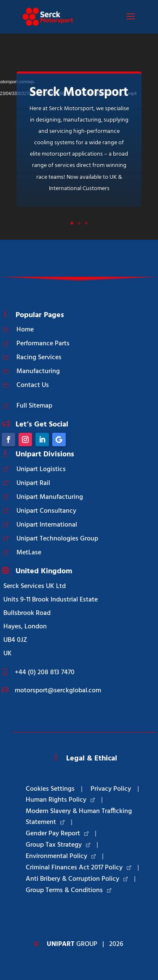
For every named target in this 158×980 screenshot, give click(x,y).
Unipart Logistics (41, 469)
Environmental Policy (61, 856)
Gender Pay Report (57, 834)
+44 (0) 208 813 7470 (45, 673)
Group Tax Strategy (58, 845)
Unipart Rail (33, 483)
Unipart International (47, 525)
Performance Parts (43, 344)
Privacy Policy (111, 789)
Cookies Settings (50, 789)
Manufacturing (38, 371)
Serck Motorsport (79, 93)
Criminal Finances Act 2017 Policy (78, 868)
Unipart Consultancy (46, 511)
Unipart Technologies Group (57, 539)
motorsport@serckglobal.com (58, 691)
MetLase (29, 553)
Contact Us (33, 385)
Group (72, 944)
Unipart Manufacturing (50, 497)
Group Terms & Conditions (68, 890)
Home (25, 330)
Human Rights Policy (60, 800)
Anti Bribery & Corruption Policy (77, 879)
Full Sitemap (34, 406)
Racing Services (39, 358)
